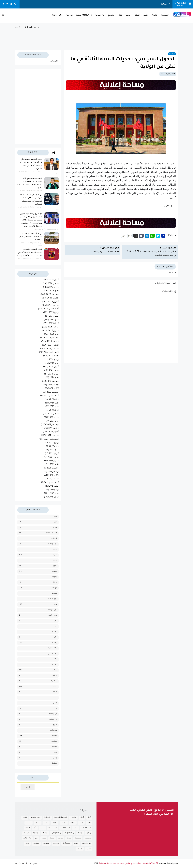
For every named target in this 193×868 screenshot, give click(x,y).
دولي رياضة (53, 615)
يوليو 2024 (54, 356)
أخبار (56, 517)
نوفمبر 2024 (53, 342)
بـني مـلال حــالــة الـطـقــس (97, 36)
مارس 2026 (53, 284)
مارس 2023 (53, 414)
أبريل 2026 (54, 280)
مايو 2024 (54, 363)
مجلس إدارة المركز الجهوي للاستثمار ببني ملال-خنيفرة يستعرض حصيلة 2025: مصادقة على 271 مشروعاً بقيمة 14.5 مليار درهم (31, 220)
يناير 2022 (54, 465)
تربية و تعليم (52, 544)
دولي (120, 15)
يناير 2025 (54, 334)
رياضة (128, 15)
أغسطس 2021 (51, 483)
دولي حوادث (53, 610)
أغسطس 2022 (51, 439)
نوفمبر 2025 (53, 298)
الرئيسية (165, 15)
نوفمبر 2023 (53, 385)
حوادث (55, 588)
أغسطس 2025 (51, 309)
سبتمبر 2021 (53, 479)
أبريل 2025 (54, 324)
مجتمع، (54, 741)
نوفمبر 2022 (53, 428)
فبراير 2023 (53, 418)
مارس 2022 (53, 457)
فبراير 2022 (53, 461)
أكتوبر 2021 (53, 476)
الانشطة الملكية (51, 533)
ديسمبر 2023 (52, 381)
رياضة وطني (52, 654)
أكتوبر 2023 (53, 389)
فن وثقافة (100, 15)
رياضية (55, 665)
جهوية (55, 577)
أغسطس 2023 (51, 396)
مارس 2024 (53, 371)
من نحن (69, 15)
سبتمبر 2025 (52, 306)
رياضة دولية (53, 648)
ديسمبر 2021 (53, 468)
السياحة (54, 539)
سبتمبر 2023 (53, 392)
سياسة (172, 54)
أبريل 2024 (54, 367)
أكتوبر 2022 (53, 432)
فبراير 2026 (53, 287)
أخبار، (55, 522)
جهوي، (54, 571)
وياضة (55, 763)
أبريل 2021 (54, 497)
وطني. (55, 758)
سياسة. (54, 676)
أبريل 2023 (54, 410)
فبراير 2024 (53, 374)
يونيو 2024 (54, 360)
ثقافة (55, 561)
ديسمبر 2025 (52, 295)
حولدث (55, 593)
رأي (56, 626)
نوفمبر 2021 (53, 472)
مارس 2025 (53, 327)
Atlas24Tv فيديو (84, 15)
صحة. (55, 698)
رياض (55, 637)
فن (56, 709)
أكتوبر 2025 (53, 302)
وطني (146, 15)
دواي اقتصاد (52, 599)
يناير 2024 (54, 378)
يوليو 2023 (54, 400)
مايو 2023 (54, 407)
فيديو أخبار (53, 730)
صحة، (55, 692)
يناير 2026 (54, 291)
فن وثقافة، (53, 720)
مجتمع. (54, 747)
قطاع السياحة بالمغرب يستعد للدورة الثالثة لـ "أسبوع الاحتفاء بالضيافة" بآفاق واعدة (30, 253)
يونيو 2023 (54, 403)
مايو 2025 (54, 320)
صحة (55, 687)
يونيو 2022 (54, 447)
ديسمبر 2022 (52, 425)
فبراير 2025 (53, 331)
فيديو (55, 725)
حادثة (55, 582)
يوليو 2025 (54, 313)
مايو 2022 (54, 450)
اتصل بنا (34, 864)
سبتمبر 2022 (52, 436)
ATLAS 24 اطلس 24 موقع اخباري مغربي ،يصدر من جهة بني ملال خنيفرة (129, 863)
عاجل (55, 703)
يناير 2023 (54, 421)
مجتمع (111, 15)
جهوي (155, 15)
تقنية (55, 555)
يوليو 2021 (54, 486)
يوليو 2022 (54, 443)
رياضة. (55, 659)
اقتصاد (54, 528)
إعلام (137, 15)
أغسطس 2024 (51, 352)
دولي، (55, 621)
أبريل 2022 (54, 454)
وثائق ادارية (57, 15)
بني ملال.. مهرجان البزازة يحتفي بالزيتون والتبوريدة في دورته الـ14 (31, 237)
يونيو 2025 (54, 316)
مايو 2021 (54, 493)
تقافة (55, 550)
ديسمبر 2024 (52, 338)
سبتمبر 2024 (52, 349)
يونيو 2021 (54, 490)
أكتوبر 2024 (53, 345)
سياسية (54, 681)
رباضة (55, 632)
